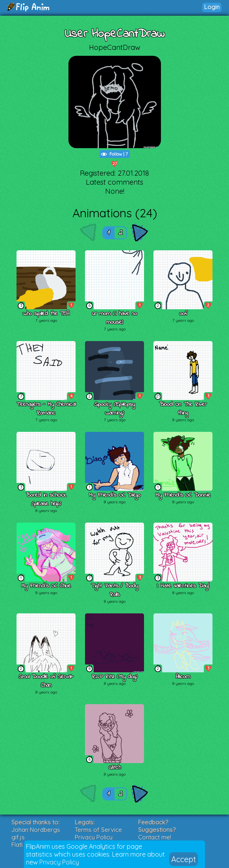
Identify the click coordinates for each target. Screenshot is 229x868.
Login (212, 7)
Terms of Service (98, 830)
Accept (184, 859)
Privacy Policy (59, 862)
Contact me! (155, 837)
